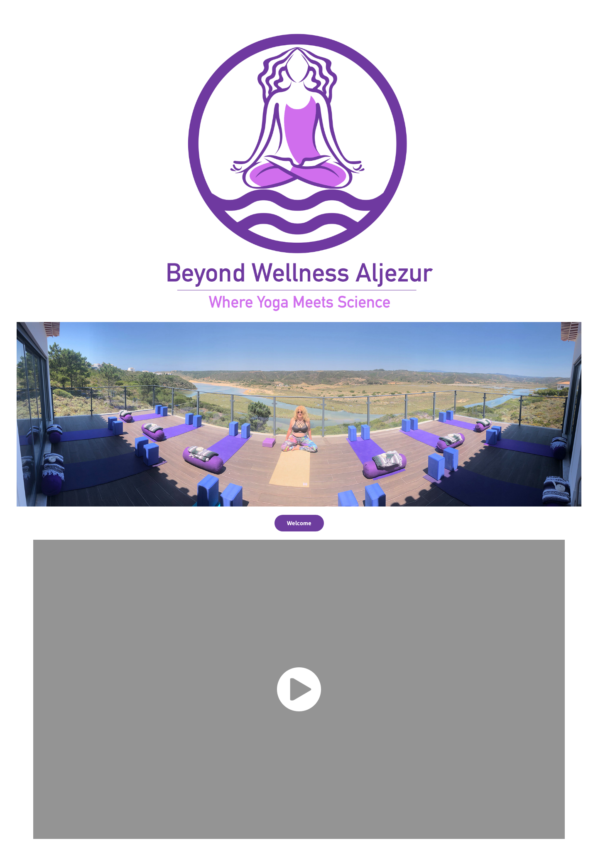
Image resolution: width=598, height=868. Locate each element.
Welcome (299, 523)
